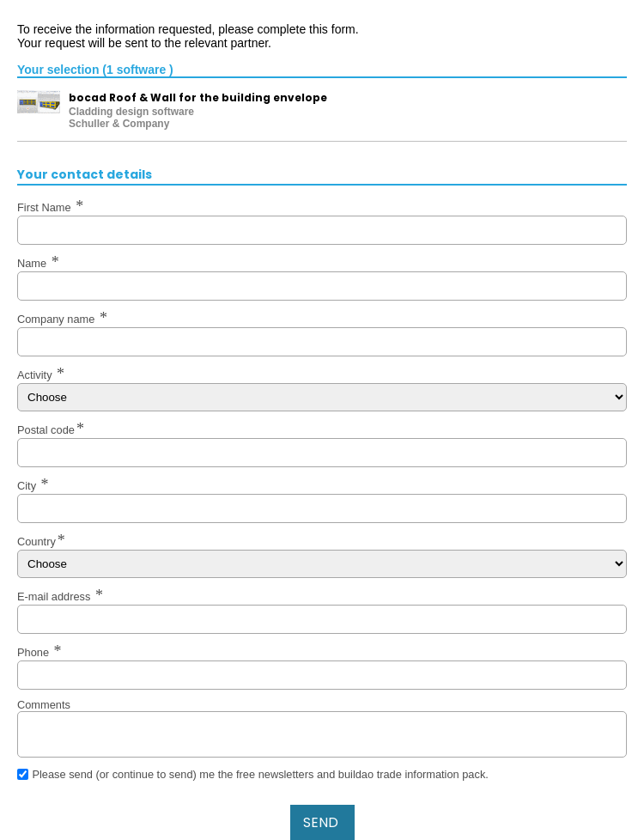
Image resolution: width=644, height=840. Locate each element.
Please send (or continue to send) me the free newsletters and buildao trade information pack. (260, 774)
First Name (46, 207)
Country (36, 542)
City (28, 486)
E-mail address (55, 597)
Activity (36, 375)
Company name (58, 319)
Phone (35, 652)
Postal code (46, 430)
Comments (44, 705)
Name (33, 263)
